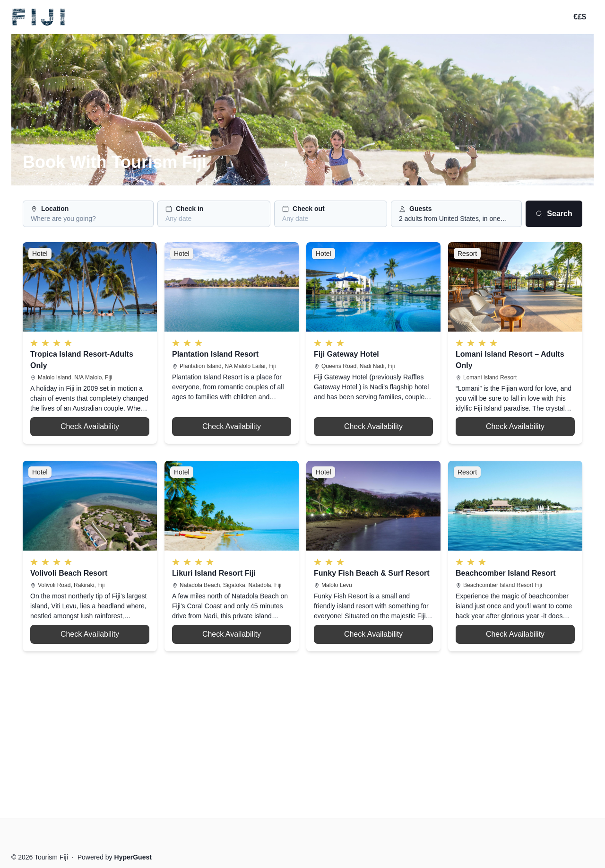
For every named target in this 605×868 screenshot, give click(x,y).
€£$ (580, 17)
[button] (88, 214)
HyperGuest (133, 857)
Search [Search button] (554, 214)
